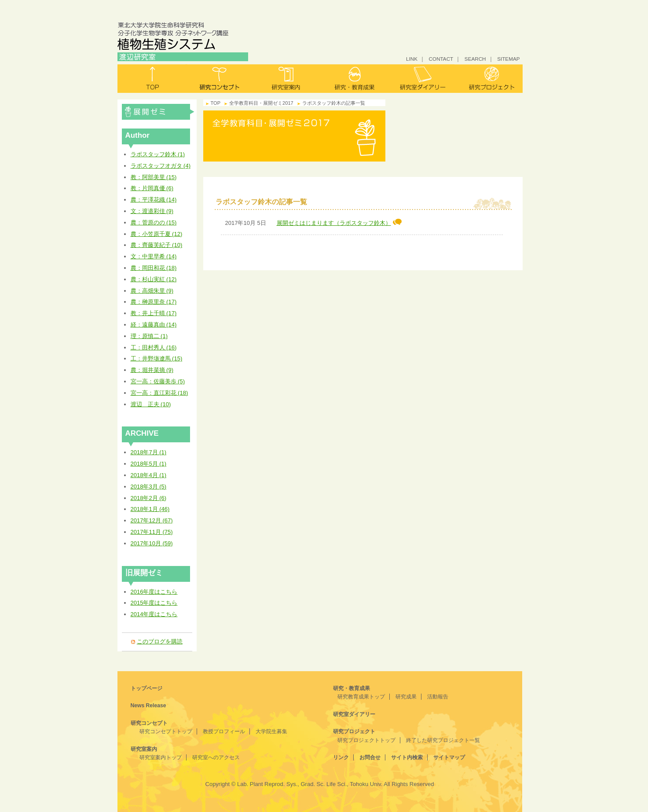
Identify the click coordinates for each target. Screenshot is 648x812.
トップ (152, 79)
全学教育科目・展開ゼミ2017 (158, 112)
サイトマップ (449, 757)
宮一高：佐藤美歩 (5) (158, 381)
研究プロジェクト (489, 79)
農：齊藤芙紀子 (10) (157, 245)
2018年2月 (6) (149, 498)
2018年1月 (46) (150, 509)
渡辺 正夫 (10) (151, 404)
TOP (216, 103)
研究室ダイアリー (421, 79)
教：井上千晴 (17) (154, 313)
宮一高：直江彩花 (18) (159, 393)
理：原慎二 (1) (149, 336)
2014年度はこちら (154, 614)
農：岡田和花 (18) (154, 268)
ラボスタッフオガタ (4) (161, 166)
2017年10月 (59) (152, 543)
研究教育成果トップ (361, 697)
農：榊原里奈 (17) (154, 302)
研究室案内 (287, 79)
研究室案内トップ (161, 757)
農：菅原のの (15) (154, 222)
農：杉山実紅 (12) (154, 279)
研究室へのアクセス (216, 757)
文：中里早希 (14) (154, 256)
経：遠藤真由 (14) (154, 325)
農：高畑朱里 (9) (152, 291)
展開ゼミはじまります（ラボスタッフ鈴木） (339, 223)
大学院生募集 (271, 731)
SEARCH (475, 59)
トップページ (146, 688)
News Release (148, 705)
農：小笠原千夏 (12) (157, 234)
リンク (341, 757)
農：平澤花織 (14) (154, 200)
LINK (412, 59)
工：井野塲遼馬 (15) (157, 358)
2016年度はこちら (154, 592)
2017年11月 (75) (152, 532)
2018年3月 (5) (149, 487)
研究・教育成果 (354, 79)
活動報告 (438, 697)
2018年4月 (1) (149, 475)
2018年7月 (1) (149, 452)
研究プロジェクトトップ (366, 740)
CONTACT (441, 59)
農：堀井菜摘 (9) (152, 370)
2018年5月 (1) (149, 464)
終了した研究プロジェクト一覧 (443, 740)
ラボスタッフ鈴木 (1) (158, 154)
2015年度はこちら (154, 603)
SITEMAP (508, 59)
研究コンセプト (219, 79)
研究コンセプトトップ (166, 731)
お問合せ (370, 757)
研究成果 (406, 697)
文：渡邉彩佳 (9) (152, 211)
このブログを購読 (160, 641)
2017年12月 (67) (152, 520)
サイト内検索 (407, 757)
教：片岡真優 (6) (152, 188)
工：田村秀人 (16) (154, 347)
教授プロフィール (224, 731)
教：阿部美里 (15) (154, 177)
